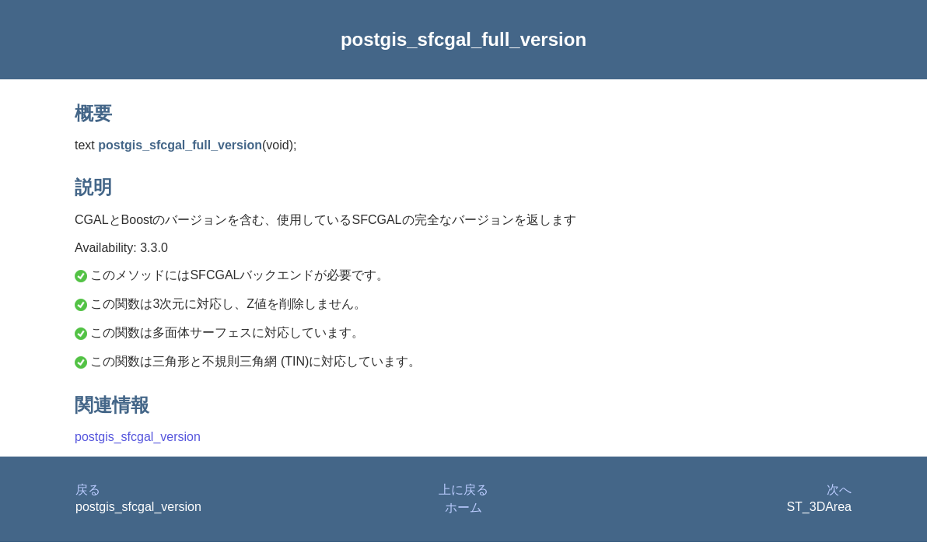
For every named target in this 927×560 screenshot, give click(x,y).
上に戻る (463, 490)
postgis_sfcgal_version (138, 437)
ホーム (463, 507)
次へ (839, 490)
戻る (88, 490)
